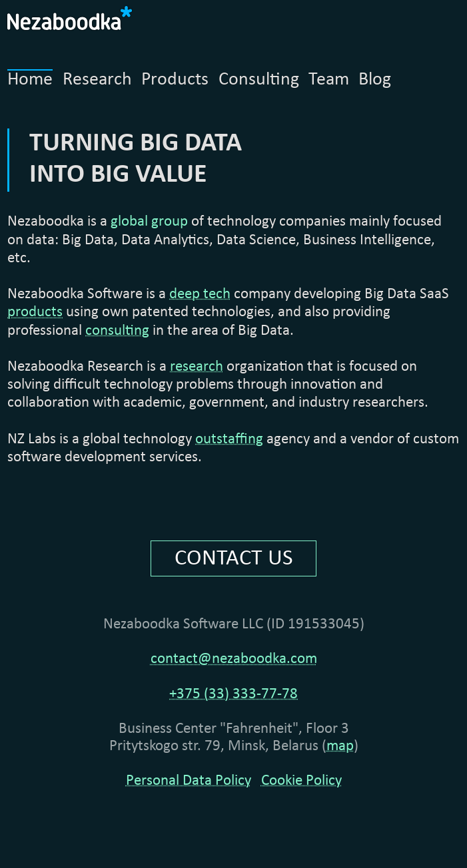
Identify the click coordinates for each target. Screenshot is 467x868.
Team (329, 80)
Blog (375, 80)
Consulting (259, 80)
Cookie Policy (301, 781)
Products (175, 80)
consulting (117, 331)
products (35, 313)
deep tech (200, 295)
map (340, 747)
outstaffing (229, 440)
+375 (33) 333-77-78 (233, 695)
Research (97, 80)
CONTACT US (234, 558)
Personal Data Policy (189, 781)
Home (30, 80)
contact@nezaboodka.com (234, 659)
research (197, 367)
